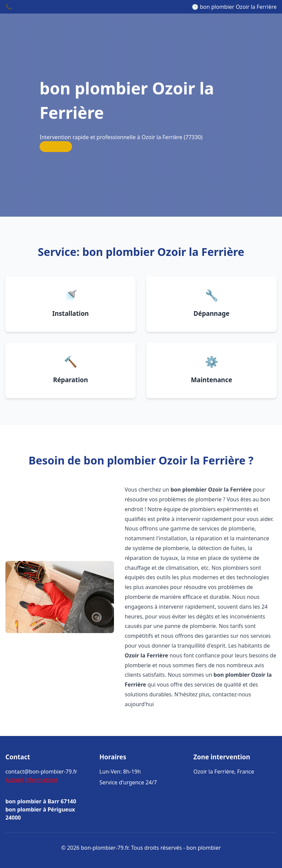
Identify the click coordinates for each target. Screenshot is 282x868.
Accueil (14, 780)
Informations (41, 780)
